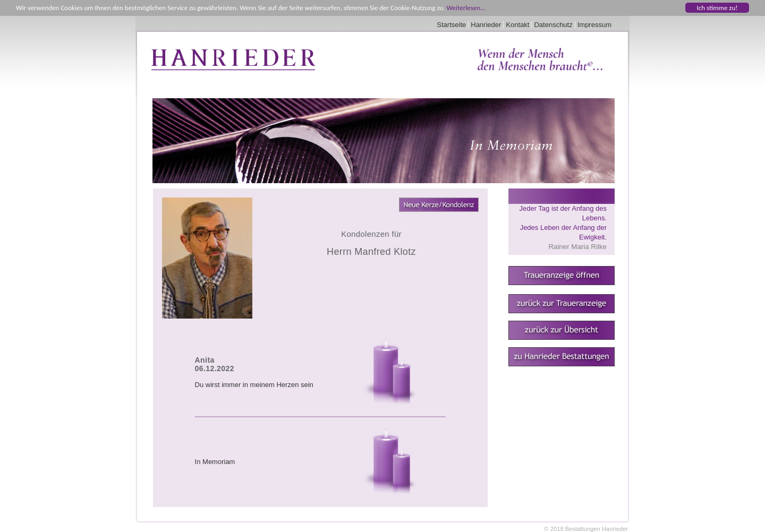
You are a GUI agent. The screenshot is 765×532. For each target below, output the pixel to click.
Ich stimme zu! (717, 8)
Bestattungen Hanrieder (597, 529)
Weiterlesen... (466, 8)
